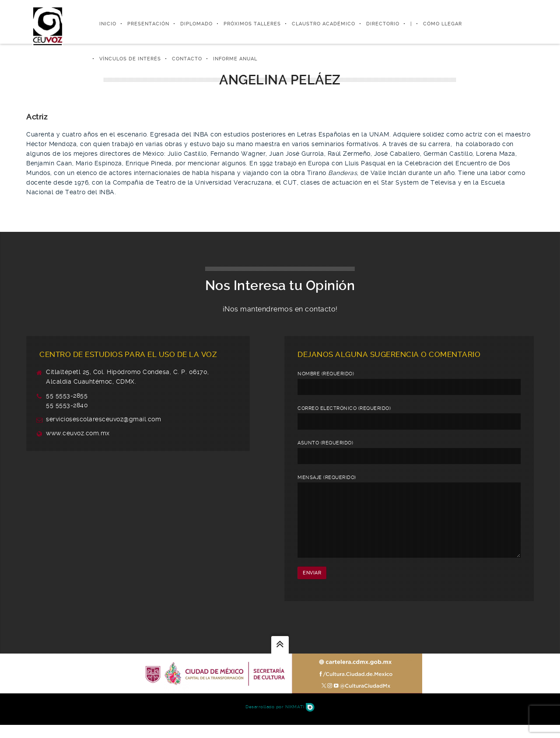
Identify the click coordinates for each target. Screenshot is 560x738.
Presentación (148, 24)
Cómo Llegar (443, 24)
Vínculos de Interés (130, 59)
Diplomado (196, 24)
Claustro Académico (324, 24)
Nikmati (300, 720)
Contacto (187, 59)
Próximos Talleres (252, 24)
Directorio (383, 24)
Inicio (108, 24)
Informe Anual (235, 59)
